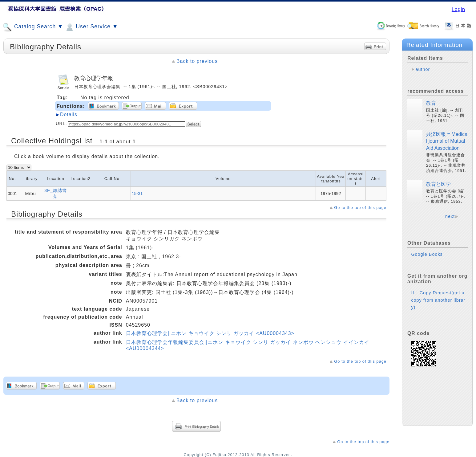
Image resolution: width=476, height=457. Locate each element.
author (423, 69)
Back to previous (197, 61)
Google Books (427, 254)
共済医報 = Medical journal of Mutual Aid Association (447, 141)
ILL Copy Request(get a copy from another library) (438, 300)
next (450, 216)
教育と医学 (438, 184)
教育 (431, 103)
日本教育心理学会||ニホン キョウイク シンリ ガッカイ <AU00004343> (210, 333)
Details (69, 114)
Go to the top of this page (360, 208)
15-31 (137, 194)
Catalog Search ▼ (33, 27)
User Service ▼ (91, 27)
